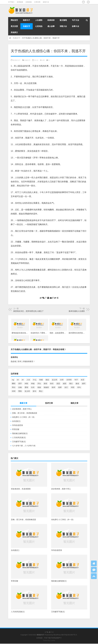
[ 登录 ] (19, 361)
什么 (35, 380)
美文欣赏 (14, 26)
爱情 (26, 387)
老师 (60, 387)
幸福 (33, 384)
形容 (45, 384)
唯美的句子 (17, 60)
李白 (14, 387)
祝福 (39, 387)
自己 (66, 387)
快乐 (52, 384)
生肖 (33, 387)
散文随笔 (63, 20)
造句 (34, 391)
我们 (71, 384)
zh (23, 380)
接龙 (77, 384)
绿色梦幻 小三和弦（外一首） (24, 417)
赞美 (20, 391)
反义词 (55, 380)
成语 (65, 384)
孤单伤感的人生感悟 (77, 311)
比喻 (20, 387)
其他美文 (14, 32)
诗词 (14, 391)
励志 (47, 380)
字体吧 (53, 638)
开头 (39, 384)
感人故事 (51, 26)
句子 (76, 380)
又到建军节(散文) (19, 442)
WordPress (57, 635)
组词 (53, 387)
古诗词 (69, 380)
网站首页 (14, 20)
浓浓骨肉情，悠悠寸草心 (22, 409)
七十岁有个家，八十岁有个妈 (24, 446)
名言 (83, 380)
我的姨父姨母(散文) (20, 433)
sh (18, 380)
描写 (84, 384)
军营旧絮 (16, 429)
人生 (28, 380)
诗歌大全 (63, 26)
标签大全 (46, 2)
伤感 (41, 380)
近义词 (27, 391)
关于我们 (11, 2)
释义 (41, 391)
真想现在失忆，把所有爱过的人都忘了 (28, 311)
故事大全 (76, 26)
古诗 (62, 380)
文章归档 (37, 2)
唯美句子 (27, 20)
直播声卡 (59, 638)
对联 (26, 384)
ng (13, 380)
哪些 (14, 384)
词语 (73, 387)
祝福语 (46, 387)
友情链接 (20, 2)
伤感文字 (27, 26)
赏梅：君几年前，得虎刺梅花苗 (25, 413)
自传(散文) (16, 421)
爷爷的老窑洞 (17, 425)
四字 (20, 384)
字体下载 (47, 638)
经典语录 (51, 20)
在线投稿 (29, 2)
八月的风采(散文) (19, 437)
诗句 (79, 387)
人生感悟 (39, 20)
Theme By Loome (49, 641)
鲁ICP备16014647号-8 (69, 635)
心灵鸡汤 (39, 26)
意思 (58, 384)
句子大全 (76, 20)
